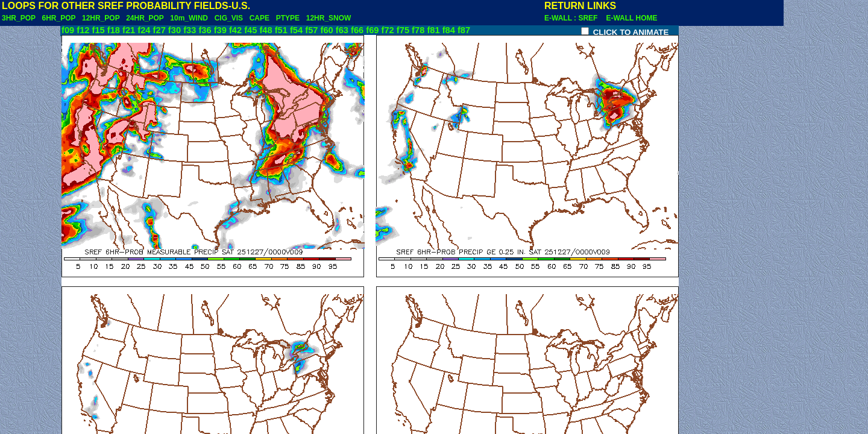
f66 (357, 30)
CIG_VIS (229, 18)
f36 (205, 30)
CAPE (259, 18)
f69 (372, 30)
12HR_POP (101, 18)
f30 (175, 30)
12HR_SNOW (329, 18)
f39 (220, 30)
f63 (342, 30)
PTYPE (288, 18)
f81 (433, 30)
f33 (190, 30)
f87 (464, 30)
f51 (281, 30)
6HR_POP (58, 18)
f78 (418, 30)
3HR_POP (19, 18)
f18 (114, 30)
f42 (235, 30)
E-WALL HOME (631, 18)
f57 (311, 30)
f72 (388, 30)
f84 (449, 30)
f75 (403, 30)
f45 (250, 30)
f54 (296, 30)
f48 (266, 30)
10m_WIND (189, 18)
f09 (68, 30)
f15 (99, 30)
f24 (144, 30)
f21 (129, 30)
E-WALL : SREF (574, 18)
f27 (159, 30)
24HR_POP (145, 18)
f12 (83, 30)
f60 (327, 30)
